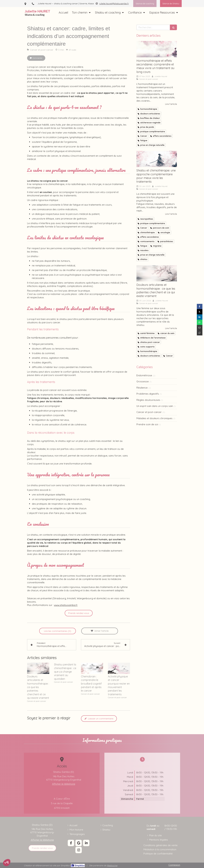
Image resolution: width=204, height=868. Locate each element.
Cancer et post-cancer (149, 412)
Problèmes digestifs (148, 394)
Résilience (142, 388)
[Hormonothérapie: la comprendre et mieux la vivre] (157, 49)
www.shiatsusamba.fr (66, 605)
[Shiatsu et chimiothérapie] (157, 159)
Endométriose (144, 375)
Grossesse (143, 381)
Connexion (174, 865)
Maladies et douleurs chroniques (154, 418)
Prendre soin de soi (147, 424)
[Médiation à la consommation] (160, 849)
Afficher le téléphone (42, 840)
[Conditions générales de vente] (160, 845)
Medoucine (112, 865)
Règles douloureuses (148, 400)
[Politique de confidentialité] (158, 854)
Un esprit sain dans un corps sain (155, 406)
